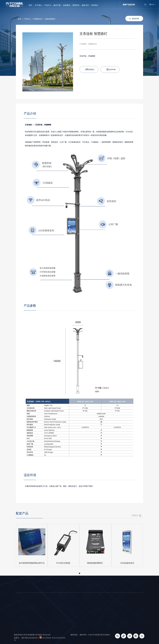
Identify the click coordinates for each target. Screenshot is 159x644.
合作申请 (112, 69)
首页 (30, 4)
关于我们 (38, 5)
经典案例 (67, 5)
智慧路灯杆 (38, 19)
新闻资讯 (76, 5)
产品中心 (48, 5)
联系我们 (95, 5)
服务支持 (85, 5)
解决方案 (57, 5)
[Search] (132, 5)
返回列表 (136, 19)
